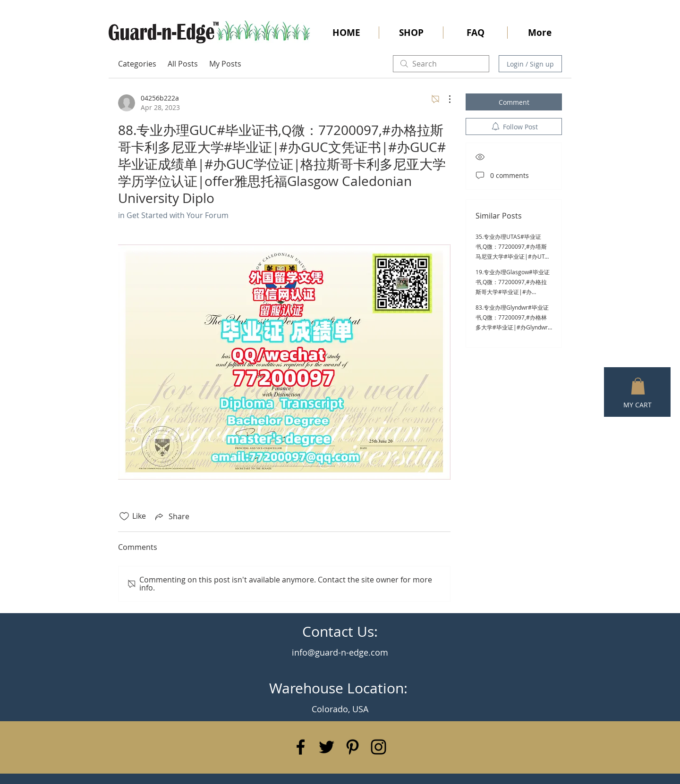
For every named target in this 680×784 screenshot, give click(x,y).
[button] (638, 386)
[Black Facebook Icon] (301, 747)
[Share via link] (171, 516)
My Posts (225, 64)
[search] (441, 64)
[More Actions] (445, 99)
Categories (137, 64)
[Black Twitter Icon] (327, 747)
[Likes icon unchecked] (124, 516)
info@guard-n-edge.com (340, 652)
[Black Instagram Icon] (378, 747)
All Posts (183, 64)
